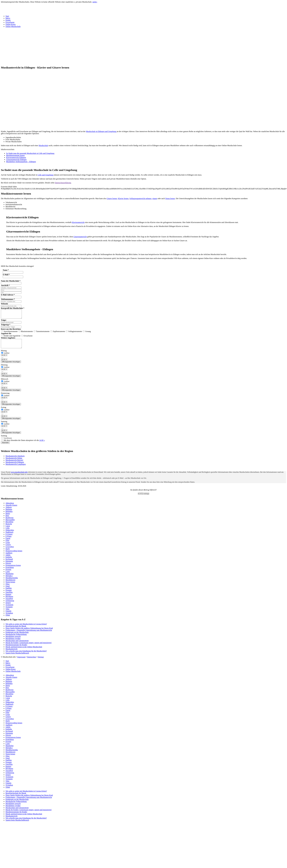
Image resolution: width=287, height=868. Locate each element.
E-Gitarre (9, 538)
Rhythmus (9, 600)
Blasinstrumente (26, 333)
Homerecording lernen (14, 554)
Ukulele (8, 614)
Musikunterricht (11, 652)
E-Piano (9, 540)
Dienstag (4, 368)
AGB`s (42, 444)
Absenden (5, 446)
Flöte (7, 544)
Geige (8, 546)
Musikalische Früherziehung (16, 638)
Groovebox (10, 550)
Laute (8, 575)
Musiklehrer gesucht (13, 640)
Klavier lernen (123, 199)
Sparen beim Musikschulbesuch (17, 656)
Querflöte (9, 596)
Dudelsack (9, 536)
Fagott (8, 542)
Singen (8, 606)
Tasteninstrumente (42, 333)
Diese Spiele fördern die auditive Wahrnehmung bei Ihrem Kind (29, 632)
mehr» (95, 2)
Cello (8, 531)
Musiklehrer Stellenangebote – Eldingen (21, 162)
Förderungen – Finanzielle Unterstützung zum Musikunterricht (29, 634)
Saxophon (9, 602)
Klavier (8, 567)
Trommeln (9, 608)
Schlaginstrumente (74, 333)
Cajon (8, 529)
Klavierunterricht (78, 222)
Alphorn (9, 511)
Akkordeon (10, 507)
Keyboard (9, 563)
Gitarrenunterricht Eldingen (16, 160)
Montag (4, 354)
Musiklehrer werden (13, 642)
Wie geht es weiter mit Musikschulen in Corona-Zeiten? (26, 627)
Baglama (9, 513)
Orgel (8, 590)
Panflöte (9, 592)
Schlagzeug (10, 604)
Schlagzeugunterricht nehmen (140, 199)
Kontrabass (10, 571)
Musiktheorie (10, 583)
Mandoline (10, 577)
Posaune (9, 594)
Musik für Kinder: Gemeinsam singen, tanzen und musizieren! (29, 646)
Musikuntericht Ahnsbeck (15, 459)
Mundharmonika (12, 581)
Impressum (21, 660)
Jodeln (8, 558)
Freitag (4, 411)
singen (155, 199)
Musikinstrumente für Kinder (16, 648)
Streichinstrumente (10, 333)
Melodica (9, 579)
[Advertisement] (59, 46)
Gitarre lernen (112, 199)
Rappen (8, 598)
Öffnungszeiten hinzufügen (11, 365)
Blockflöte (9, 525)
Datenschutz (32, 660)
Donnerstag (5, 397)
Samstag (4, 425)
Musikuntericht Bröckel (14, 464)
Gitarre (8, 548)
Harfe (8, 552)
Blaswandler (10, 523)
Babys (8, 18)
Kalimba (9, 560)
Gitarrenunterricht (80, 237)
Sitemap (41, 660)
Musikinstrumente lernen (15, 155)
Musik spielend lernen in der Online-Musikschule (24, 650)
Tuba (7, 612)
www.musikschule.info (19, 476)
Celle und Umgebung (45, 175)
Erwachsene (10, 22)
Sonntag (4, 439)
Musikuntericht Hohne (14, 461)
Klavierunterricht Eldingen (16, 157)
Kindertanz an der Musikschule (17, 636)
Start (7, 16)
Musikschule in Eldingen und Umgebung (101, 131)
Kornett (8, 573)
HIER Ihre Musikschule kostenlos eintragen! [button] (17, 266)
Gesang (87, 333)
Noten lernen (170, 199)
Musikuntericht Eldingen (15, 466)
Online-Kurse (11, 24)
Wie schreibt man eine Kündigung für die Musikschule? (26, 654)
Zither (8, 619)
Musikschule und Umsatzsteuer (17, 644)
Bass (7, 519)
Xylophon (9, 616)
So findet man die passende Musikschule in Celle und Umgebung (30, 153)
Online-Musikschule (13, 26)
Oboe (8, 587)
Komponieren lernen (13, 569)
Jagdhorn (9, 556)
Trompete (9, 610)
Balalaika (9, 515)
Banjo (8, 517)
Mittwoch (4, 382)
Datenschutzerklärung (63, 183)
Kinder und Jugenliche (11, 337)
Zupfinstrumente (58, 333)
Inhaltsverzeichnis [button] (8, 149)
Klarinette (9, 565)
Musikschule (43, 145)
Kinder (8, 20)
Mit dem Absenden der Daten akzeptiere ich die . (23, 444)
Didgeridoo (10, 534)
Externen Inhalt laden (9, 187)
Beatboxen (9, 521)
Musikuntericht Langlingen (16, 468)
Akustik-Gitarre (11, 509)
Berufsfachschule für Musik (16, 630)
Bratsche (9, 527)
